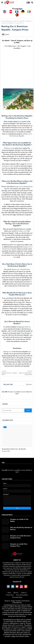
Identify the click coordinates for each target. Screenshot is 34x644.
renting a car (22, 231)
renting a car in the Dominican (21, 269)
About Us (16, 593)
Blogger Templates (16, 601)
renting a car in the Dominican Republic (21, 135)
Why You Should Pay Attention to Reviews (21, 529)
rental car (27, 327)
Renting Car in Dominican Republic (15, 21)
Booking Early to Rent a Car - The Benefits (14, 449)
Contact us (24, 593)
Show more (29, 384)
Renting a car (8, 148)
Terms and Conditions (22, 595)
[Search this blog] (13, 410)
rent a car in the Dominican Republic (18, 188)
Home (3, 21)
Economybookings (17, 597)
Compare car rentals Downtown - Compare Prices (21, 537)
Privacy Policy (10, 595)
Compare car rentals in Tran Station (19, 520)
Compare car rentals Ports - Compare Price (19, 545)
